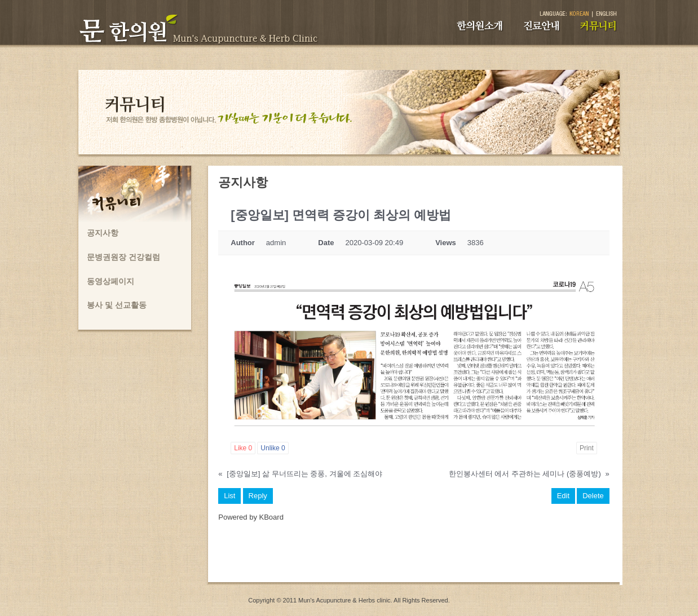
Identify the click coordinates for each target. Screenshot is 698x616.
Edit (563, 496)
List (229, 496)
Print (587, 448)
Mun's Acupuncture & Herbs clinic (344, 600)
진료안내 (542, 26)
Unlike (273, 448)
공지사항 (103, 233)
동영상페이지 (111, 281)
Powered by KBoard (251, 517)
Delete (593, 496)
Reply (258, 496)
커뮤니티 (598, 26)
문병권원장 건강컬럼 (123, 257)
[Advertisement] (414, 557)
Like (243, 448)
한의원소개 (480, 26)
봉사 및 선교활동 (117, 305)
